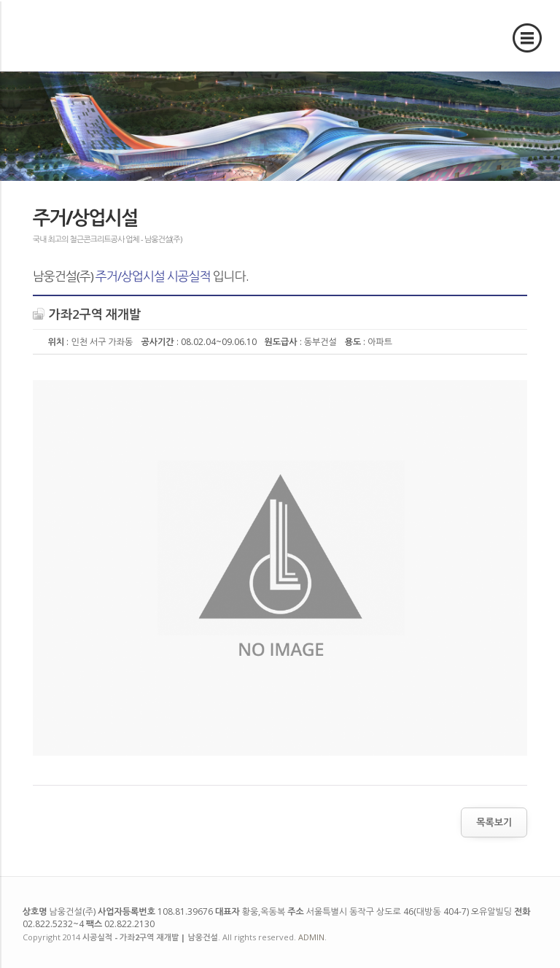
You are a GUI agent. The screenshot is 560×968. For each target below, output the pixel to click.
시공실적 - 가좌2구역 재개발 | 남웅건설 (79, 35)
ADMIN (311, 937)
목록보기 (494, 822)
